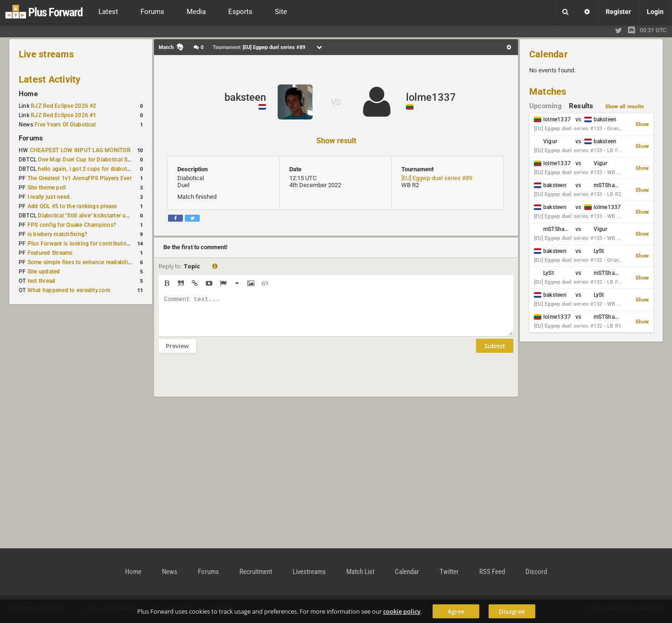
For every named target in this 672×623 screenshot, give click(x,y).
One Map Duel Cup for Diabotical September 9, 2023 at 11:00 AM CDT (129, 160)
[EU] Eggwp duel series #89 (437, 178)
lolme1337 (431, 97)
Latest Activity (50, 79)
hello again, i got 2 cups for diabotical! (87, 169)
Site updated (44, 272)
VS (336, 102)
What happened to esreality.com (69, 290)
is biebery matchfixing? (58, 234)
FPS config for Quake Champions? (72, 225)
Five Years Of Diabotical (65, 125)
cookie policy (402, 611)
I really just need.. (50, 197)
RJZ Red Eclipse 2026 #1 (64, 115)
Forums (31, 138)
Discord (536, 572)
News (170, 572)
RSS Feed (492, 572)
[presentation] (230, 381)
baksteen (245, 97)
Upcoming (546, 106)
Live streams (46, 54)
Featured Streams (50, 253)
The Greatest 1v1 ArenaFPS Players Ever (80, 178)
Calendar (548, 54)
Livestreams (309, 572)
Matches (548, 91)
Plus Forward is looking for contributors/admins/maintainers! (107, 244)
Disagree (512, 611)
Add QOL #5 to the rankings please (72, 206)
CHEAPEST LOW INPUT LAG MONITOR (80, 150)
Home (28, 94)
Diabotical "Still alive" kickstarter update (89, 216)
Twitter (449, 572)
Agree (456, 611)
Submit (495, 353)
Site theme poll (47, 188)
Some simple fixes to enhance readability (80, 262)
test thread (42, 281)
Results (581, 106)
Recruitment (256, 572)
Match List (360, 572)
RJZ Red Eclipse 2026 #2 (64, 106)
